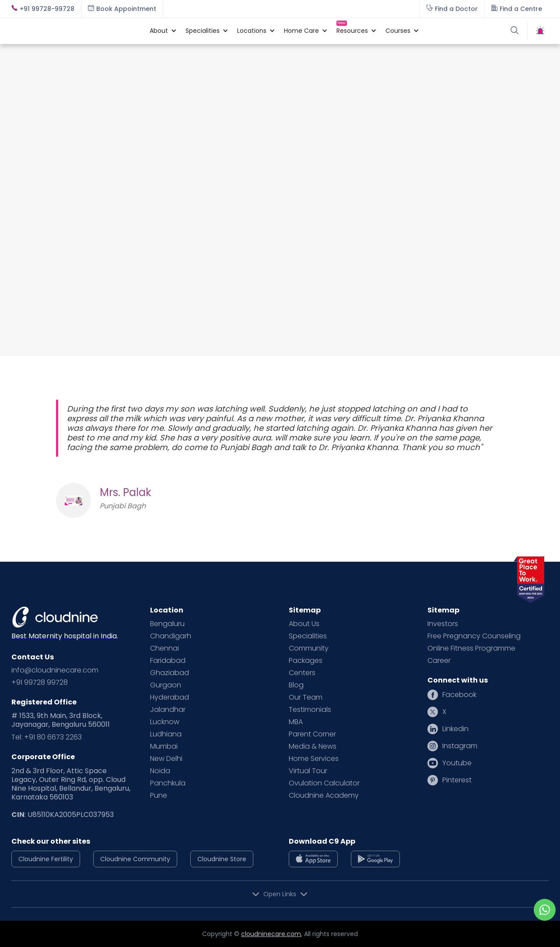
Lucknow (165, 722)
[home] (76, 31)
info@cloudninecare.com (55, 670)
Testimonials (310, 710)
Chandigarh (171, 636)
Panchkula (168, 783)
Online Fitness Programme (471, 648)
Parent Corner (312, 734)
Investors (443, 624)
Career (439, 661)
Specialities (308, 636)
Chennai (164, 648)
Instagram (460, 746)
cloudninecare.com (271, 934)
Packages (306, 661)
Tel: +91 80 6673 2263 (47, 737)
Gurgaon (166, 685)
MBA (296, 722)
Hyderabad (170, 697)
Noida (160, 771)
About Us (304, 624)
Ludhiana (166, 734)
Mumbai (164, 746)
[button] (159, 31)
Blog (296, 685)
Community (309, 648)
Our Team (306, 697)
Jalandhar (168, 710)
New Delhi (166, 759)
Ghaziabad (170, 673)
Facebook (459, 695)
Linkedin (455, 729)
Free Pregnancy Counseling (474, 636)
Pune (159, 796)
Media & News (313, 746)
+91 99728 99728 (40, 683)
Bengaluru (167, 624)
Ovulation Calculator (324, 783)
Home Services (314, 759)
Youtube (457, 763)
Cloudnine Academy (324, 796)
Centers (302, 673)
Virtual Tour (308, 771)
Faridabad (168, 661)
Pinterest (457, 780)
